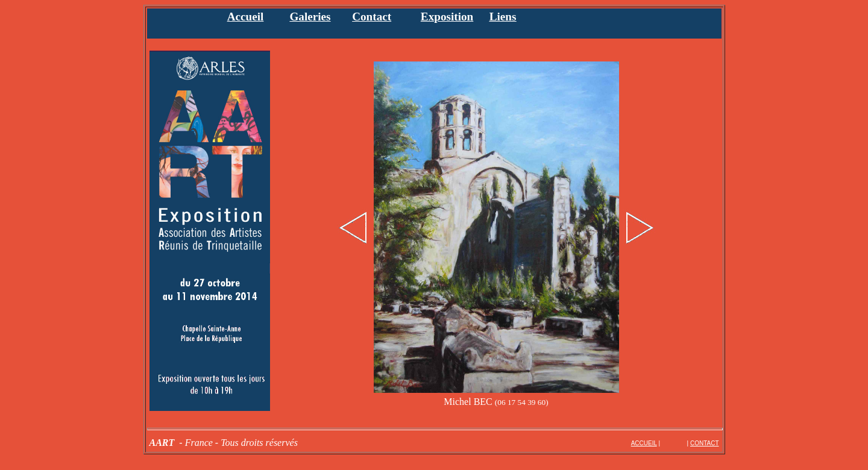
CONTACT (705, 443)
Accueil (246, 17)
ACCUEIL (644, 443)
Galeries (310, 17)
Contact (372, 17)
